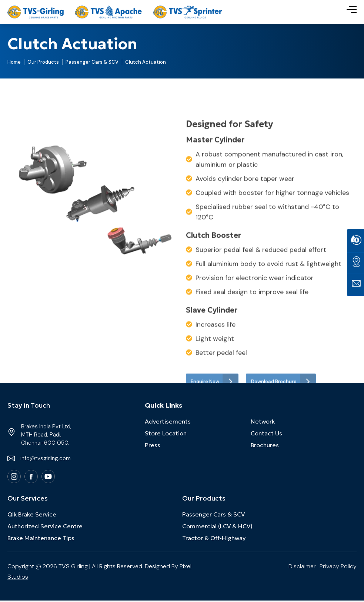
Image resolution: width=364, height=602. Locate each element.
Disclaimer (302, 568)
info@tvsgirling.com (46, 460)
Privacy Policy (338, 568)
